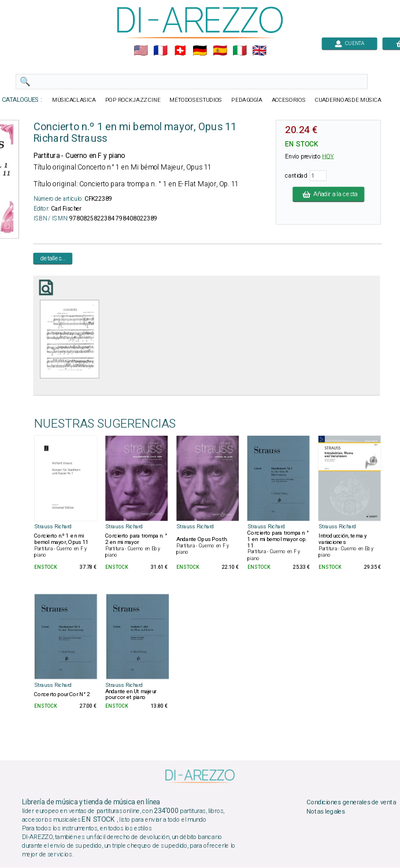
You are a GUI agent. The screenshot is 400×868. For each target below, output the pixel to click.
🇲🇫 (160, 51)
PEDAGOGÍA (247, 100)
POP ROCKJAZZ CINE (133, 100)
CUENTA (349, 43)
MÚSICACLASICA (74, 100)
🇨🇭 (180, 51)
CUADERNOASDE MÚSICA (348, 100)
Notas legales (326, 812)
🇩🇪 (200, 51)
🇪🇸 (220, 51)
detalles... (53, 258)
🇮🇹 (240, 51)
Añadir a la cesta (328, 194)
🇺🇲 (141, 51)
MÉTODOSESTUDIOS (196, 100)
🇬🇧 (259, 51)
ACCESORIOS (289, 100)
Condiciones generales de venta (351, 803)
